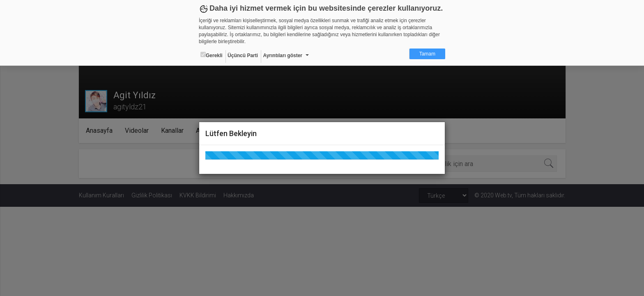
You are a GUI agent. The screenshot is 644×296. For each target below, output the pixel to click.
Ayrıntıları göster (283, 55)
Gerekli (212, 55)
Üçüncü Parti (243, 55)
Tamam (427, 54)
